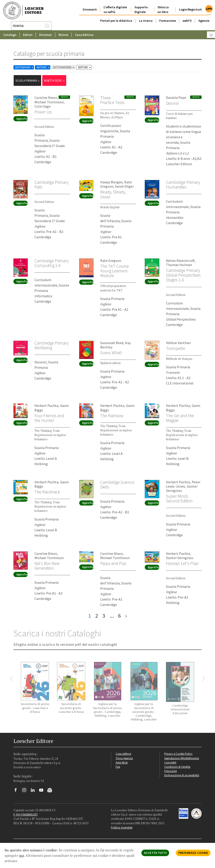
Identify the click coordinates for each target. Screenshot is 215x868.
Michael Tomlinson (49, 102)
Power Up (43, 112)
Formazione (168, 21)
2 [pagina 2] (97, 616)
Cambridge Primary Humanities (183, 185)
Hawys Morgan (111, 182)
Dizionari (46, 35)
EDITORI (85, 67)
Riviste (63, 35)
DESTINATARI (25, 67)
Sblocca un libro (163, 10)
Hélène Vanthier (178, 343)
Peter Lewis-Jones (183, 484)
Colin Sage (43, 106)
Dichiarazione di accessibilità (182, 775)
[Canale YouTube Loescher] (43, 791)
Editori (28, 35)
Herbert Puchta (46, 406)
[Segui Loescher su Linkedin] (34, 791)
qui (21, 855)
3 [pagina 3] (104, 616)
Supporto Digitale (141, 10)
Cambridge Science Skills (117, 485)
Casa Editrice (84, 35)
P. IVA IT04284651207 (26, 814)
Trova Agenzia (124, 758)
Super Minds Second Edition (179, 498)
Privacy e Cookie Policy (178, 754)
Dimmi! (172, 103)
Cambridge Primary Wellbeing (51, 345)
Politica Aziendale (122, 827)
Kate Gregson (111, 260)
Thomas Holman (179, 265)
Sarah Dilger (124, 186)
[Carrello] (211, 35)
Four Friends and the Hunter (49, 418)
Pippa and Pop (113, 563)
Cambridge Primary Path (51, 185)
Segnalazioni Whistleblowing (182, 758)
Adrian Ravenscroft (180, 260)
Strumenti (90, 9)
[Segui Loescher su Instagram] (26, 791)
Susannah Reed (112, 343)
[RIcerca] (47, 26)
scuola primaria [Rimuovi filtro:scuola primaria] (28, 81)
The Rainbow (112, 416)
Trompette (176, 348)
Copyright (170, 762)
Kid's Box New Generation (47, 566)
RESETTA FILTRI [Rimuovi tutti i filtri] (55, 81)
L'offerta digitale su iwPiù (115, 10)
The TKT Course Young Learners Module (115, 271)
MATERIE (44, 67)
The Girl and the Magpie (180, 418)
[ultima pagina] (126, 616)
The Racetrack (47, 492)
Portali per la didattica (116, 21)
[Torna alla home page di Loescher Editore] (23, 10)
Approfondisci (22, 119)
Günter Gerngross (182, 488)
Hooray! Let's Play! (182, 563)
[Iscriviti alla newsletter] (51, 791)
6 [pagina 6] (119, 616)
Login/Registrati (191, 9)
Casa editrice (123, 754)
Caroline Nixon (46, 98)
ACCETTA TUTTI (155, 853)
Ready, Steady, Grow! (113, 194)
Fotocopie (170, 771)
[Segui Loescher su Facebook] (17, 791)
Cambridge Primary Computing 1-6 (51, 263)
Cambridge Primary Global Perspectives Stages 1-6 (183, 275)
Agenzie (204, 21)
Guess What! (111, 353)
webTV (187, 21)
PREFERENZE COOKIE (193, 853)
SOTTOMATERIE (64, 67)
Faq (118, 767)
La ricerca (146, 21)
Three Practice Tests (112, 100)
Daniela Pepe (176, 98)
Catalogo (10, 35)
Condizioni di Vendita (177, 767)
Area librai (122, 762)
